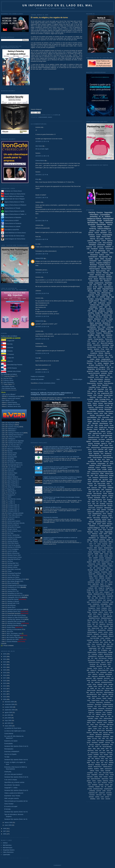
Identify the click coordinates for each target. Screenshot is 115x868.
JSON (97, 592)
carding (101, 536)
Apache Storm (100, 690)
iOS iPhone (104, 783)
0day (106, 413)
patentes (104, 510)
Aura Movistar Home (92, 694)
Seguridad (96, 454)
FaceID (91, 546)
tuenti (101, 413)
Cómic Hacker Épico (13, 575)
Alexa (99, 385)
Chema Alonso (40, 161)
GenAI (97, 233)
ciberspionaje (108, 508)
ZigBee (102, 769)
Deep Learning (101, 271)
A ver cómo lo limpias (11, 780)
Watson (98, 763)
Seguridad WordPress (14, 559)
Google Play (99, 313)
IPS (99, 650)
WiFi (108, 271)
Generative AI (108, 287)
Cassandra (99, 698)
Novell (100, 530)
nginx (88, 602)
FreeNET (103, 646)
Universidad (92, 243)
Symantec (90, 668)
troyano (90, 395)
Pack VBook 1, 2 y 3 (8, 400)
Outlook (98, 468)
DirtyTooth (104, 421)
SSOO (109, 664)
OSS (107, 739)
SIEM (98, 749)
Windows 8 (98, 319)
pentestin (101, 558)
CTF (95, 544)
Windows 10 (108, 299)
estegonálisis (94, 775)
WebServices (91, 630)
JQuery (94, 723)
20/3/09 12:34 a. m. (42, 327)
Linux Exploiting (12, 589)
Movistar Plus (99, 365)
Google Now (98, 713)
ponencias (99, 791)
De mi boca (92, 702)
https (103, 335)
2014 (5, 686)
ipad (91, 285)
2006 (5, 834)
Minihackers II (12, 429)
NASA (112, 737)
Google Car (101, 588)
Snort (101, 755)
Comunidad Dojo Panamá (12, 365)
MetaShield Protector (107, 361)
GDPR (111, 421)
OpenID (89, 743)
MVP (92, 476)
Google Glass (90, 590)
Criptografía (107, 261)
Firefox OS (110, 706)
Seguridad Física (108, 289)
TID (95, 363)
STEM (96, 751)
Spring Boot (11, 519)
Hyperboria (106, 614)
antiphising (110, 630)
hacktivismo (93, 381)
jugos (111, 785)
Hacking (92, 212)
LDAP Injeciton (110, 725)
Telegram (103, 331)
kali (111, 317)
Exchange (95, 612)
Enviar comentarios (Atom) (47, 383)
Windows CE (93, 670)
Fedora (106, 612)
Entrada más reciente (37, 379)
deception (108, 578)
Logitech (90, 729)
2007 (5, 831)
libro (110, 295)
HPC (90, 714)
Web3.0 (96, 576)
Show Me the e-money (14, 499)
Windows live (94, 536)
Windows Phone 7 (98, 767)
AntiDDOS (110, 488)
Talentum (109, 337)
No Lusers (100, 239)
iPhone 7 (106, 680)
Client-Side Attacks (13, 543)
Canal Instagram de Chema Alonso (15, 239)
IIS (110, 307)
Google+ (96, 566)
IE (111, 614)
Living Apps (99, 299)
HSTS (104, 514)
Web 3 (106, 763)
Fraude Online (11, 627)
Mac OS (94, 731)
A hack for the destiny (14, 545)
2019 (5, 673)
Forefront (99, 466)
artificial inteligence (92, 632)
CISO (93, 435)
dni (112, 598)
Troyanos (99, 333)
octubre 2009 (9, 707)
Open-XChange (109, 741)
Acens (90, 584)
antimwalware (103, 672)
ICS (97, 502)
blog (98, 293)
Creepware (104, 608)
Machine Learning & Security (16, 523)
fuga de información (94, 373)
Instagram (102, 367)
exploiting (104, 295)
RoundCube (92, 664)
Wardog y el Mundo (13, 601)
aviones (106, 632)
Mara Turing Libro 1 (13, 485)
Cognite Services (94, 586)
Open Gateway (109, 403)
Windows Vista (100, 275)
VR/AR (91, 389)
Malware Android (12, 567)
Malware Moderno (13, 477)
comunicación (104, 634)
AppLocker (107, 690)
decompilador (102, 676)
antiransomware (95, 448)
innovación (101, 267)
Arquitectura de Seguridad (16, 441)
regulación (95, 540)
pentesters (107, 381)
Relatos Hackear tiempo (15, 479)
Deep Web (101, 389)
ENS (99, 417)
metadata (110, 311)
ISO (109, 717)
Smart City (109, 504)
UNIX (89, 556)
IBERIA (102, 717)
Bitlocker (111, 542)
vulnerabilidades (92, 417)
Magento (100, 548)
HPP (107, 590)
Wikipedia (101, 576)
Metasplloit (95, 733)
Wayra (92, 323)
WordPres (97, 769)
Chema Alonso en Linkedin (11, 226)
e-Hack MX (7, 358)
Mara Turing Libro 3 (13, 481)
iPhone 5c (100, 680)
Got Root (10, 561)
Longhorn (101, 654)
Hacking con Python (13, 577)
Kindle (96, 725)
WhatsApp (102, 251)
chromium (90, 634)
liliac (92, 682)
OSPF (104, 739)
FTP (88, 474)
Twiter (107, 759)
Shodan (91, 309)
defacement (104, 538)
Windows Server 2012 (14, 611)
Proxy (102, 349)
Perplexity (104, 387)
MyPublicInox (98, 737)
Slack (112, 626)
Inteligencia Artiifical (102, 652)
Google (99, 221)
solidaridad (100, 684)
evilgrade (105, 636)
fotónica (100, 600)
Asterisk (106, 642)
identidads (101, 785)
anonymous (100, 508)
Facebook (94, 249)
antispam (101, 405)
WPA (97, 598)
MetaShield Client (108, 548)
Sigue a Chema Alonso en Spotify (14, 211)
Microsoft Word (102, 550)
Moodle (109, 550)
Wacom (93, 763)
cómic (102, 377)
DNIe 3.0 (110, 564)
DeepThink (104, 610)
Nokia (96, 658)
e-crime (105, 319)
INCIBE (95, 650)
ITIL (112, 717)
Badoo (100, 694)
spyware (95, 480)
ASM (111, 498)
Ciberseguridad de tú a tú (15, 465)
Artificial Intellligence (109, 692)
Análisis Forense (12, 539)
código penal (95, 676)
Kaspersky (96, 616)
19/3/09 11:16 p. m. (42, 316)
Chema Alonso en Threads (11, 208)
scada (112, 425)
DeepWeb (92, 466)
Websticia (106, 462)
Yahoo (110, 401)
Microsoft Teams (93, 550)
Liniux (111, 727)
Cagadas (110, 584)
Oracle (106, 313)
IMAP (90, 650)
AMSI (104, 640)
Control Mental (9, 734)
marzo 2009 (8, 726)
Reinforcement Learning (94, 662)
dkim (96, 425)
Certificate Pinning (97, 500)
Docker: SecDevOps (13, 535)
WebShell (111, 763)
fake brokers (107, 678)
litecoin (109, 580)
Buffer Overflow (100, 512)
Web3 (102, 259)
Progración (98, 745)
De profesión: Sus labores (12, 785)
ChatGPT (108, 247)
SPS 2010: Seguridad (13, 635)
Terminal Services (100, 351)
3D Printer (110, 433)
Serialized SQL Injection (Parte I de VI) (16, 819)
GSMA (102, 474)
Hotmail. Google (91, 717)
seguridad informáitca (99, 560)
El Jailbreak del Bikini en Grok (52, 507)
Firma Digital (108, 407)
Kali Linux (105, 347)
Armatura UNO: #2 (14, 509)
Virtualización (105, 518)
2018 (5, 675)
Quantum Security (13, 427)
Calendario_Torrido (94, 387)
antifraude (102, 578)
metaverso (109, 335)
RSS (89, 391)
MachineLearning (108, 654)
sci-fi (104, 433)
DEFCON (101, 449)
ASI (96, 688)
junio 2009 (8, 718)
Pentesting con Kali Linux (15, 593)
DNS (94, 297)
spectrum (107, 797)
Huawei (97, 717)
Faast (104, 327)
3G (112, 405)
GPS (96, 309)
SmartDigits (110, 753)
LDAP (89, 343)
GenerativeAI (93, 257)
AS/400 (92, 688)
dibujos (98, 359)
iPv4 (94, 321)
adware (100, 363)
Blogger (90, 421)
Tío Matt (7, 757)
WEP (88, 670)
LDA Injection (102, 725)
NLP (92, 658)
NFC (90, 423)
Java (94, 337)
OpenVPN (102, 570)
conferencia (93, 329)
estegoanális (100, 678)
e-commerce (109, 419)
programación (99, 283)
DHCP (110, 608)
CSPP (96, 427)
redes (108, 255)
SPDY (107, 749)
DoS (94, 492)
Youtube (91, 283)
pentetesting (92, 791)
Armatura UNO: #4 (14, 505)
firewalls (98, 580)
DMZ (90, 492)
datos (107, 377)
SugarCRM (109, 757)
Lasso (101, 592)
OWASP (110, 502)
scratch (110, 522)
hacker (89, 403)
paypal (89, 540)
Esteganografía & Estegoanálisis (17, 585)
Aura (108, 251)
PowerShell (93, 267)
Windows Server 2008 (100, 506)
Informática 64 (100, 415)
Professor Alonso (8, 380)
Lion (101, 502)
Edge (92, 460)
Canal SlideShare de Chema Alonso (15, 233)
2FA (101, 281)
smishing (97, 797)
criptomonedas (94, 281)
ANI (111, 686)
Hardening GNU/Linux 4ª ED (16, 595)
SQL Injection (103, 257)
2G (112, 540)
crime (108, 598)
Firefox (98, 295)
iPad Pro (110, 783)
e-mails (107, 405)
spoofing (91, 313)
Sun (107, 429)
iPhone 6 (111, 636)
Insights (96, 718)
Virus (102, 454)
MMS (89, 731)
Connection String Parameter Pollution (102, 472)
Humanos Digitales (98, 452)
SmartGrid (90, 755)
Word (98, 672)
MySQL (94, 311)
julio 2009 (8, 715)
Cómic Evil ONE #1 (13, 525)
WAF (96, 486)
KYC (88, 725)
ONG (106, 452)
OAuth (106, 445)
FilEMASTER (39, 258)
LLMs (100, 243)
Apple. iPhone (99, 692)
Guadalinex (109, 713)
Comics (99, 235)
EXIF (112, 644)
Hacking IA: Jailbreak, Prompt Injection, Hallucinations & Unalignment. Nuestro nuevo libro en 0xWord (52, 394)
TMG (89, 759)
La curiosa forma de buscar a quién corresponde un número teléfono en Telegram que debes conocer (61, 468)
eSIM (94, 678)
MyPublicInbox (7, 845)
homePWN (94, 680)
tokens (100, 285)
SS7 (97, 624)
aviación (100, 632)
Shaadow (90, 626)
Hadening (98, 714)
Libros (102, 223)
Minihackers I (12, 431)
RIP (101, 747)
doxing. (96, 773)
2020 (5, 670)
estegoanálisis (101, 464)
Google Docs (91, 713)
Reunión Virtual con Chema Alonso (15, 194)
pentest (92, 231)
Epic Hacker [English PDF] (15, 581)
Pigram (91, 572)
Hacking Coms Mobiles (14, 623)
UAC (89, 341)
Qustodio (107, 660)
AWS (100, 488)
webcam (94, 391)
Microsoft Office (92, 411)
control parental (107, 456)
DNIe (98, 435)
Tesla (111, 554)
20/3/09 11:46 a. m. (42, 372)
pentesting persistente (107, 448)
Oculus (89, 741)
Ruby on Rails (101, 484)
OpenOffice (101, 411)
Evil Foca (101, 357)
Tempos (97, 241)
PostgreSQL (97, 572)
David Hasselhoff (97, 458)
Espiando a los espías (11, 741)
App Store (105, 480)
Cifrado (108, 275)
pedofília (110, 787)
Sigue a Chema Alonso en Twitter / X (15, 214)
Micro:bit (90, 620)
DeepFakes (109, 283)
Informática (91, 718)
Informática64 (93, 409)
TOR (112, 357)
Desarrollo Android (13, 599)
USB (103, 419)
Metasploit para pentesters (18, 609)
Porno (105, 530)
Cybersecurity (99, 407)
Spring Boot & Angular (14, 527)
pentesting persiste (108, 789)
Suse (89, 628)
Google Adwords (108, 710)
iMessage (91, 522)
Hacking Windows (13, 541)
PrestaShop (104, 572)
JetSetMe (110, 723)
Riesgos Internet (12, 529)
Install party (8, 772)
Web (102, 763)
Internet (93, 239)
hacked (101, 325)
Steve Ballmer (102, 757)
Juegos (89, 289)
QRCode (101, 622)
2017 (5, 678)
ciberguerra (94, 325)
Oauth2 (96, 429)
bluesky (97, 771)
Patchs (107, 570)
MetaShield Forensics (99, 594)
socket (102, 797)
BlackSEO (105, 385)
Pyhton (104, 596)
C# (106, 584)
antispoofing (97, 520)
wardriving (102, 540)
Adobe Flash (91, 512)
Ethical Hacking (12, 402)
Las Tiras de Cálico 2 (14, 467)
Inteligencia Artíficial (92, 721)
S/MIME (96, 554)
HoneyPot (103, 546)
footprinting (91, 369)
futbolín (111, 779)
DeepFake (105, 544)
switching (97, 582)
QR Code (109, 552)
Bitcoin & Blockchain (13, 553)
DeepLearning (91, 383)
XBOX (95, 405)
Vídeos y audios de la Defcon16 (14, 793)
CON (105, 285)
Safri (112, 751)
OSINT (9, 497)
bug (111, 257)
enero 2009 (8, 825)
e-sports (109, 486)
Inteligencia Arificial (92, 652)
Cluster (9, 571)
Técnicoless (107, 333)
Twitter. (111, 759)
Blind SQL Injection (106, 279)
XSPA (91, 520)
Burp (110, 642)
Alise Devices (96, 642)
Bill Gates (110, 524)
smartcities (110, 510)
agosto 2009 (9, 712)
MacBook (109, 482)
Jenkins (105, 723)
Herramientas (93, 277)
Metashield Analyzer (106, 618)
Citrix (99, 327)
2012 (5, 691)
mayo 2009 (8, 720)
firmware (106, 777)
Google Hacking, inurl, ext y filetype (54, 487)
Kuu (37, 244)
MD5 (107, 729)
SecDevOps (91, 462)
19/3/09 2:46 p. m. (42, 198)
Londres (95, 729)
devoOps (109, 676)
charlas (100, 227)
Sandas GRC (92, 574)
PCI (102, 620)
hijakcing (90, 783)
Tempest (110, 468)
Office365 (95, 423)
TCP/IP (105, 494)
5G (88, 542)
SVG (100, 751)
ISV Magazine (104, 650)
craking (102, 771)
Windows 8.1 (108, 454)
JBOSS (90, 616)
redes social (99, 795)
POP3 (105, 620)
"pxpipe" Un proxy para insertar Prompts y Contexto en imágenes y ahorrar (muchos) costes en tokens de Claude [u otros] (63, 478)
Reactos (110, 622)
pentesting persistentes (107, 682)
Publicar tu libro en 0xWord (9, 336)
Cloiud (89, 700)
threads (105, 684)
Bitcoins (90, 291)
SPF (88, 425)
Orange (94, 596)
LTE (101, 616)
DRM (104, 644)
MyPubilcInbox (97, 552)
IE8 (93, 592)
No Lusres (95, 739)
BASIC (99, 524)
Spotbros (95, 757)
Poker (89, 622)
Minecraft (105, 733)
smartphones (96, 604)
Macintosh (110, 616)
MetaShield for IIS (92, 656)
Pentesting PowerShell (14, 573)
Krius (37, 179)
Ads (100, 480)
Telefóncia (97, 759)
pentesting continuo (101, 522)
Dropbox (109, 500)
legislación (102, 375)
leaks (89, 472)
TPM (92, 759)
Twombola (90, 761)
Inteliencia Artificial (108, 718)
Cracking (109, 309)
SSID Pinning (90, 751)
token (94, 343)
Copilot (99, 544)
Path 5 (89, 419)
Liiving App (106, 727)
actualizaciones (102, 630)
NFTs (106, 365)
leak (98, 321)
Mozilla (90, 552)
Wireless (91, 317)
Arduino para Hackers (14, 521)
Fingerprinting (107, 235)
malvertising (91, 582)
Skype (110, 437)
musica (102, 638)
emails (89, 775)
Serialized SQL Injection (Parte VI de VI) (16, 746)
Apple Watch (96, 584)
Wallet (110, 534)
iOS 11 (95, 783)
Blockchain (93, 265)
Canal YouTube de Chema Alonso (15, 236)
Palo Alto (111, 620)
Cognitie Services (95, 700)
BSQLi (90, 449)
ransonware (92, 795)
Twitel (96, 399)
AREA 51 (7, 361)
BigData (109, 267)
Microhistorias (11, 605)
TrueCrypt (109, 574)
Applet (102, 584)
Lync (104, 729)
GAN (89, 445)
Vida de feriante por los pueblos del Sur (16, 801)
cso (98, 538)
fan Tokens (102, 341)
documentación (99, 379)
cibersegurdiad (109, 674)
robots (107, 349)
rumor (104, 795)
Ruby (94, 419)
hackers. (94, 781)
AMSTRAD (90, 427)
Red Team (10, 533)
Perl (112, 570)
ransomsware (106, 602)
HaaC (93, 502)
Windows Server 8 (107, 767)
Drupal (103, 528)
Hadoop (110, 514)
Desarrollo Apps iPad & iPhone (17, 615)
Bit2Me (89, 357)
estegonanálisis (93, 600)
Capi (37, 358)
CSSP (93, 698)
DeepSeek (91, 377)
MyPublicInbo (99, 735)
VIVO (96, 556)
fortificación (102, 303)
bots (106, 355)
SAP (93, 624)
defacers (111, 634)
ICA (90, 516)
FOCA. (100, 706)
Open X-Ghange (100, 741)
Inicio (58, 379)
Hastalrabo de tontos (94, 437)
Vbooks (91, 486)
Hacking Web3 (12, 455)
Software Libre (95, 305)
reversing (100, 383)
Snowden (106, 755)
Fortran (90, 709)
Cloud (103, 321)
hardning (111, 781)
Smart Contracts (93, 440)
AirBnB (111, 604)
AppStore (89, 562)
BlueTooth (91, 331)
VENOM (111, 761)
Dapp (90, 610)
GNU (89, 502)
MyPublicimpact (8, 848)
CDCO (91, 544)
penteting (108, 638)
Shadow (95, 626)
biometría (94, 341)
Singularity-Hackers (9, 850)
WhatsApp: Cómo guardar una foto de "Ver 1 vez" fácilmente (61, 457)
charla (111, 371)
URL (98, 761)
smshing (96, 640)
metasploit (93, 261)
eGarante (92, 580)
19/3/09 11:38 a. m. (42, 156)
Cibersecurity (92, 564)
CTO (112, 562)
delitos (110, 538)
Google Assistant (93, 648)
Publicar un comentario (38, 376)
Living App (110, 327)
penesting (90, 789)
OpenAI (90, 319)
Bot (90, 500)
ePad (100, 773)
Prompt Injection (99, 339)
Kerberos (99, 568)
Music (50, 117)
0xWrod (100, 686)
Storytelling (11, 459)
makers (97, 371)
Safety (108, 751)
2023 (5, 662)
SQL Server (97, 315)
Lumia (100, 729)
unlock (98, 799)
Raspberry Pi (11, 495)
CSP (90, 698)
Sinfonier (90, 393)
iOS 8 (99, 783)
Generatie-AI (110, 646)
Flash (98, 646)
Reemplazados (9, 749)
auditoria (110, 672)
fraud (112, 678)
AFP (101, 640)
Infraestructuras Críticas (14, 557)
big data (108, 259)
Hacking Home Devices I (15, 443)
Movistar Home (106, 269)
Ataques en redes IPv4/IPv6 (16, 617)
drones (106, 425)
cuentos (109, 431)
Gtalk (90, 614)
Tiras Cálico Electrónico (15, 515)
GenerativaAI (91, 710)
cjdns (89, 676)
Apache (105, 291)
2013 (5, 689)
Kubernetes (11, 471)
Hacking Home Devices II (16, 435)
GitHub (95, 403)
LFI (104, 492)
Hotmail (100, 403)
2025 (5, 657)
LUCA (95, 251)
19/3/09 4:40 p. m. (42, 239)
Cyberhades (6, 855)
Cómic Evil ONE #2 (14, 517)
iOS (95, 247)
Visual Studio (92, 470)
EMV (96, 588)
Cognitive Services (104, 265)
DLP (104, 500)
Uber (106, 628)
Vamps (91, 576)
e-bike (88, 636)
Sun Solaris (102, 440)
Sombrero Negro (12, 473)
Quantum (97, 349)
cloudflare (91, 335)
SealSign (104, 468)
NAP (89, 658)
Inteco (101, 718)
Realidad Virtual (103, 476)
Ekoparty (7, 351)
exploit (100, 287)
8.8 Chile (7, 344)
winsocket (108, 799)
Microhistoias (101, 656)
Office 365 (102, 429)
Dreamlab (7, 348)
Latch (98, 231)
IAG (91, 568)
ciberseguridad (108, 219)
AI (100, 217)
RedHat (111, 476)
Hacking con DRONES (14, 547)
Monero (109, 568)
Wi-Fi (111, 518)
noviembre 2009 (10, 704)
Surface (105, 666)
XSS (95, 285)
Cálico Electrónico (9, 382)
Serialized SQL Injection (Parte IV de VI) (16, 777)
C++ (99, 696)
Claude (95, 357)
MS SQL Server (101, 369)
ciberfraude (101, 674)
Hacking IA (11, 425)
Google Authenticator (106, 435)
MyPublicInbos (107, 735)
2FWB (94, 524)
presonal (109, 791)
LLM (109, 231)
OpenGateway (104, 423)
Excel (99, 347)
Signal (100, 626)
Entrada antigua (77, 379)
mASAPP (95, 558)
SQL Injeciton (103, 664)
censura (107, 536)
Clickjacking (109, 490)
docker (98, 335)
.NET (106, 307)
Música (92, 263)
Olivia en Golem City (15, 437)
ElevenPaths (101, 225)
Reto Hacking (108, 243)
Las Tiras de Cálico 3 (14, 445)
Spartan (90, 757)
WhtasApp (98, 765)
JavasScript (99, 723)
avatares (111, 496)
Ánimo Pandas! (9, 804)
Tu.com (90, 401)
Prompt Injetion (100, 660)
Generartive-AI (109, 709)
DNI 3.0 (111, 700)
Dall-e (108, 644)
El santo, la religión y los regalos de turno (49, 17)
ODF (108, 367)
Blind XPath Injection (94, 490)
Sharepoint (95, 478)
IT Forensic (7, 354)
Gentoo (111, 612)
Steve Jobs (99, 462)
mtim (102, 787)
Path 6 (99, 596)
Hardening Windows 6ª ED (15, 625)
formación (92, 225)
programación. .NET (93, 793)
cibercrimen (91, 273)
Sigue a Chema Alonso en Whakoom (15, 205)
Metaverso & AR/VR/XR (14, 449)
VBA (107, 761)
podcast (102, 297)
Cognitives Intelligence (94, 528)
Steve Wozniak (97, 494)
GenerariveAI (101, 709)
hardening (93, 229)
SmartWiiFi (96, 755)
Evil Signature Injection (108, 704)
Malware (107, 227)
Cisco (107, 512)
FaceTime (90, 566)
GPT (91, 303)
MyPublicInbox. (91, 737)
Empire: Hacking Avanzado (15, 513)
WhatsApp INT (12, 461)
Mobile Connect (107, 466)
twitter (91, 259)
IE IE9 (95, 287)
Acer (99, 688)
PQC (94, 504)
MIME (111, 729)
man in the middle (95, 638)
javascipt (109, 600)
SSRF (110, 572)
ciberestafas (105, 345)
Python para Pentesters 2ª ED (16, 579)
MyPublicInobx (109, 656)
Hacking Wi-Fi (12, 491)
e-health (104, 470)
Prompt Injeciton (105, 745)
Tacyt (103, 337)
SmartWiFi (90, 399)
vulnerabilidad (104, 604)
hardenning (105, 781)
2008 (5, 829)
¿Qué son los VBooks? (9, 394)
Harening (104, 714)
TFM (102, 628)
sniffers (108, 415)
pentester (104, 373)
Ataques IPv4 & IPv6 (14, 404)
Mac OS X (99, 317)
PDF (92, 351)
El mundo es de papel (11, 806)
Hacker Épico (11, 607)
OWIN (111, 739)
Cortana (98, 564)
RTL (106, 622)
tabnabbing (93, 799)
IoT (97, 297)
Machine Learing (101, 731)
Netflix (101, 445)
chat (99, 393)
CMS (103, 490)
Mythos (89, 596)
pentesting (94, 217)
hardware (102, 277)
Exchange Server (105, 399)
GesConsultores (99, 710)
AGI (104, 686)
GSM (95, 395)
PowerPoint (95, 622)
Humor (110, 225)
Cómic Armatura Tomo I (14, 531)
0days (89, 524)
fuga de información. (96, 779)
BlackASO (93, 606)
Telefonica (95, 534)
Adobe (104, 488)
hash (105, 600)
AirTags (109, 640)
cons (110, 301)
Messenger (95, 445)
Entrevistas (101, 245)
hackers (104, 231)
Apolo (101, 642)
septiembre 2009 (10, 710)
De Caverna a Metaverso (15, 463)
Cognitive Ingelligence (105, 526)
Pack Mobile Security (8, 386)
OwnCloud (108, 743)
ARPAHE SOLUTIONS (11, 371)
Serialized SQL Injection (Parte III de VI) (16, 790)
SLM (90, 478)
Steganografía (109, 532)
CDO (108, 375)
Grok (96, 590)
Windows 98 (104, 765)
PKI (95, 484)
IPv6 (95, 289)
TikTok (111, 429)
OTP (102, 437)
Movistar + (104, 301)
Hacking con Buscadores (14, 629)
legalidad (106, 363)
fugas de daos (105, 779)
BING (99, 289)
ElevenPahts (96, 482)
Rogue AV (103, 662)
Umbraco (102, 761)
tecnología (97, 444)
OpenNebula (95, 743)
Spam (97, 259)
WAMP (88, 763)
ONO (100, 739)
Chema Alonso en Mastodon (11, 217)
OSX (98, 620)
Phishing (106, 273)
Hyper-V (100, 614)
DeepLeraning (99, 702)
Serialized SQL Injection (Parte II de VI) (16, 812)
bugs (111, 273)
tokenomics (98, 291)
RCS (111, 660)
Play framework (91, 660)
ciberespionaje (106, 293)
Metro (101, 733)
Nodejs (96, 570)
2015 (5, 683)
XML (106, 576)
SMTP (99, 516)
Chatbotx (110, 698)
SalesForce (102, 624)
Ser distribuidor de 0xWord (9, 374)
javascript (98, 323)
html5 (88, 488)
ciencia (106, 556)
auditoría (105, 253)
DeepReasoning (97, 514)
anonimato (100, 355)
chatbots (103, 431)
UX (93, 556)
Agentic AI (104, 444)
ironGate (107, 785)
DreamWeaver (107, 702)
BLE (89, 435)
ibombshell (97, 498)
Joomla (101, 409)
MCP (104, 616)
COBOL (89, 644)
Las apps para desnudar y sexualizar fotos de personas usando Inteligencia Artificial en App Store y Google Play (62, 447)
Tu (104, 668)
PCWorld (108, 325)
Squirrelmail (99, 666)
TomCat (95, 668)
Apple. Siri (93, 692)
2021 (5, 667)
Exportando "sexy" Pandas (12, 796)
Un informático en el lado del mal (58, 5)
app (98, 431)
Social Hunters (12, 469)
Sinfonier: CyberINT (13, 565)
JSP (94, 568)
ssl (111, 349)
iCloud (111, 556)
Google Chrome (94, 301)
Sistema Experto (94, 753)
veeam (103, 799)
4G (108, 498)
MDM (95, 548)
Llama (107, 357)
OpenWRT (101, 743)
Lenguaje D (95, 727)
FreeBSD (95, 709)
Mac (97, 375)
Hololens (109, 714)
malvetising (91, 787)
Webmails (93, 397)
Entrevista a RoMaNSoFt (12, 752)
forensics (100, 397)
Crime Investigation (13, 549)
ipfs (89, 682)
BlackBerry (92, 526)
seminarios (108, 560)
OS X (104, 460)
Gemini (109, 303)
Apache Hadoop (103, 542)
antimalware (93, 307)
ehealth (110, 470)
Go (107, 528)
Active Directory (108, 383)
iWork (90, 558)
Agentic (94, 385)
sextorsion (94, 488)
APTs (106, 582)
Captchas (91, 407)
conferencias (108, 221)
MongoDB (90, 570)
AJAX (108, 686)
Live (112, 592)
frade (88, 779)
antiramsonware (108, 769)
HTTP (97, 331)
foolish (90, 433)
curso (97, 377)
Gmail (89, 297)
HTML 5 (111, 566)
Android (92, 237)
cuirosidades (90, 773)
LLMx (89, 727)
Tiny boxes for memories (51, 517)
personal (100, 247)
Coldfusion (91, 588)
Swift (109, 666)
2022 (5, 665)
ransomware (104, 371)
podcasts (91, 295)
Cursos (93, 227)
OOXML (89, 345)
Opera (108, 460)
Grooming (97, 546)
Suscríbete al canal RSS (12, 230)
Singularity (106, 626)
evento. (107, 775)
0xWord (5, 843)
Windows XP (107, 323)
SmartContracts (107, 315)
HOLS (95, 614)
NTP (94, 620)
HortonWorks (109, 648)
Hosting (89, 592)
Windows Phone (96, 496)
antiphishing (93, 431)
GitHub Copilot (109, 474)
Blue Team (97, 421)
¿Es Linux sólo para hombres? (13, 774)
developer (101, 329)
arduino (96, 413)
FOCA (104, 241)
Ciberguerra (12, 439)
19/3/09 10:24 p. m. (42, 293)
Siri (95, 393)
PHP (89, 311)
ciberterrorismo (104, 478)
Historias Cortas (12, 453)
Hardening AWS (12, 457)
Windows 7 (108, 281)
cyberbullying (102, 486)
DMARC (104, 564)
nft (110, 365)
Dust (107, 389)
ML (112, 399)
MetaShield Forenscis (94, 618)
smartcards (90, 640)
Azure (110, 355)
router (112, 602)
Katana (92, 725)
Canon (93, 644)
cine (112, 367)
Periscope (91, 745)
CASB (103, 696)
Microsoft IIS (109, 594)
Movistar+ (90, 363)
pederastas (97, 682)
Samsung (104, 516)
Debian (111, 413)
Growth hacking (103, 566)
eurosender (101, 775)
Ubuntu (106, 317)
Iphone (91, 233)
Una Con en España (10, 754)
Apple (98, 237)
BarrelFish (105, 694)
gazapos (89, 781)
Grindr (104, 713)
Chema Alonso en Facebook (13, 223)
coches (99, 470)
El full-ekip (7, 809)
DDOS (111, 464)
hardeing (99, 781)
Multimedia (91, 468)
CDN (103, 606)
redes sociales (105, 305)
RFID (96, 476)
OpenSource (110, 411)
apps (108, 351)
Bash (99, 562)
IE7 (101, 492)
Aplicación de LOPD (13, 639)
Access (111, 582)
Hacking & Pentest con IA (16, 433)
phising (94, 684)
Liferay (100, 727)
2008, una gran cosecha (11, 798)
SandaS (106, 554)
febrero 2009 (9, 822)
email (94, 510)
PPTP (94, 516)
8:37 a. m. (57, 115)
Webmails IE (91, 765)
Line (89, 654)
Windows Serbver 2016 (103, 670)
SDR (89, 598)
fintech (101, 777)
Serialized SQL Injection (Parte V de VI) (16, 760)
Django (110, 610)
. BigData (90, 686)
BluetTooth (94, 696)
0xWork (95, 686)
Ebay (89, 646)
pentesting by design (98, 789)
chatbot (92, 359)
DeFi (106, 449)
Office (99, 337)
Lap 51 (45, 527)
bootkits (101, 556)
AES (102, 582)
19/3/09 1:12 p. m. (42, 175)
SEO (110, 387)
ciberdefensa (92, 538)
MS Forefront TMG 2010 (14, 637)
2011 (5, 694)
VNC (112, 668)
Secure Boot (110, 624)
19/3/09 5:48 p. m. (42, 254)
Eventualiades (9, 744)
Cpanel (98, 608)
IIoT (106, 717)
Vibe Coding (96, 518)
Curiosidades (43, 117)
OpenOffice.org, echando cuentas (14, 782)
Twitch (108, 668)
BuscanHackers (106, 562)
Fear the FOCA (8, 378)
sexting (108, 441)
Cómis (107, 700)
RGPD (97, 747)
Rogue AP (90, 554)
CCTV (98, 606)
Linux (110, 233)
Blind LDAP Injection (107, 343)
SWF (104, 751)
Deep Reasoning (108, 458)
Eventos (100, 212)
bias (92, 425)
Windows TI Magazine (100, 401)
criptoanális (108, 771)
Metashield (108, 409)
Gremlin (95, 530)
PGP (112, 417)
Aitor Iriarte (39, 146)
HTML (107, 391)
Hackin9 (111, 590)
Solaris (111, 755)
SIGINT (103, 749)
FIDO (95, 706)
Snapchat (99, 574)
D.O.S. (95, 449)
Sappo (101, 532)
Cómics (102, 249)
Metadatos (93, 245)
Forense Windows (12, 642)
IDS (97, 492)
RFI (97, 504)
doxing (101, 425)
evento (89, 458)
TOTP (108, 369)
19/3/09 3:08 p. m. (42, 221)
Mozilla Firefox (108, 395)
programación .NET (107, 393)
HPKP (99, 648)
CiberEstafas (11, 475)
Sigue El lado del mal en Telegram (13, 199)
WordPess (90, 769)
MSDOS (103, 482)
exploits (90, 339)
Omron (94, 741)
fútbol (109, 520)
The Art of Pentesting (14, 447)
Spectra (110, 241)
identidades (95, 785)
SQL (93, 598)
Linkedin (100, 395)
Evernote (94, 646)
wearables (111, 684)
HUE (103, 648)
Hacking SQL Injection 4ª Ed (16, 619)
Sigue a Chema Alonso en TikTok (14, 202)
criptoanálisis (96, 441)
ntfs (105, 787)
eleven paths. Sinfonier (108, 773)
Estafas (98, 253)
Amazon (108, 329)
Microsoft (91, 253)
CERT (107, 696)
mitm (100, 261)
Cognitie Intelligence (105, 586)
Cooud (102, 700)
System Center (95, 628)
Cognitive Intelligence (103, 263)
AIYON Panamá (9, 368)
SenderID (103, 504)
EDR (110, 544)
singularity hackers (92, 367)
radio (90, 337)
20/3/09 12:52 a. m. (42, 339)
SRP (111, 749)
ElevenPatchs (98, 704)
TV (112, 484)
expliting (96, 777)
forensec (111, 777)
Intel (88, 476)
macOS (100, 381)
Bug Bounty (11, 489)
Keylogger (110, 652)
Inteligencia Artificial (94, 219)
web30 (108, 540)
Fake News (110, 341)
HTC (93, 714)
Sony (104, 574)
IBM (111, 389)
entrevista (93, 464)
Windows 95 (102, 598)
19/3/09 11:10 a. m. (42, 141)
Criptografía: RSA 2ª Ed (14, 597)
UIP (94, 761)
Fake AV (101, 612)
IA (103, 217)
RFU (93, 747)
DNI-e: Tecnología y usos (14, 633)
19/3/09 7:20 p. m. (42, 273)
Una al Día (10, 631)
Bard (105, 397)
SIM (110, 452)
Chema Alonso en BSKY (10, 221)
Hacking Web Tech (13, 563)
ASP (91, 542)
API (95, 389)
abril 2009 (8, 723)
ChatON (104, 698)
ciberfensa (95, 674)
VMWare (110, 628)
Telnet (102, 759)
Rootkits (90, 494)
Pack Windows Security (9, 388)
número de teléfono (96, 602)
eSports (100, 636)
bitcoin (96, 279)
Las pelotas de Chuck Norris (13, 728)
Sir (89, 753)
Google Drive (109, 588)
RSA (111, 423)
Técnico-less (109, 339)
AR (88, 688)
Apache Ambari (109, 688)
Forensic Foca (95, 474)
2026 (5, 654)
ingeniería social (97, 433)
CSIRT (112, 696)
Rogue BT (109, 662)
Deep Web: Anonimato (14, 569)
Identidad (103, 233)
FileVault (105, 706)
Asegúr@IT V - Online (11, 788)
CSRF (110, 444)
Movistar (99, 273)
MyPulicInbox (106, 737)
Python (102, 255)
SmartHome (97, 345)
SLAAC (96, 532)
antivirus (90, 413)
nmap (98, 510)
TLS (89, 534)
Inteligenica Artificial (102, 721)
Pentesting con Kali (14, 396)
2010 (5, 697)
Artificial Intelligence (104, 229)
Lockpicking (94, 654)
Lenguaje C (107, 592)
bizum (90, 674)
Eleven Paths (106, 237)
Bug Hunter (11, 423)
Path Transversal (103, 658)
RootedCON (110, 596)
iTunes (89, 785)
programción (102, 793)
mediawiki (97, 787)
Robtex (89, 624)
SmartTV (109, 321)
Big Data (10, 451)
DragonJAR (8, 341)
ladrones (103, 580)
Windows (91, 235)
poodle (104, 791)
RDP (106, 437)
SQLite (90, 454)
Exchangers (90, 706)
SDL (98, 664)
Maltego (90, 594)
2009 (5, 699)
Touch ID (100, 668)
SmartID (90, 506)
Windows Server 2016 (14, 406)
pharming (89, 684)
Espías (89, 612)
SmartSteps (92, 666)
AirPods (96, 542)
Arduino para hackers (14, 398)
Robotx (90, 749)
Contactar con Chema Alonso (13, 191)
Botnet (110, 373)
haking (88, 680)
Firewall (97, 361)
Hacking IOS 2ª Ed (13, 591)
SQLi (111, 391)
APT (98, 343)
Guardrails (102, 590)
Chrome (92, 333)
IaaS (110, 650)
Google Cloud (103, 427)
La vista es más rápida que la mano (15, 731)
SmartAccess (103, 753)
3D (108, 464)
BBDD (95, 562)
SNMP (101, 554)
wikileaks (101, 391)
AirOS (103, 688)
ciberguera (96, 634)
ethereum (107, 379)
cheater (111, 632)
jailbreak (102, 309)
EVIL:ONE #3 (12, 493)
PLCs (89, 504)
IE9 (96, 460)
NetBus (89, 739)
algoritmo (104, 496)
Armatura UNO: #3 (14, 507)
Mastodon (109, 492)
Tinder (101, 534)
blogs (108, 297)
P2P (109, 397)
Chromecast (99, 644)
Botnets (101, 353)
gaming (110, 331)
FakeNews (90, 361)
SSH (99, 419)
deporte (104, 520)
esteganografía (106, 359)
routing (90, 604)
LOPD (92, 375)
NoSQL (104, 552)
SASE (94, 749)
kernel (102, 441)
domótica (90, 498)
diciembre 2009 (9, 702)
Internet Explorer (95, 269)
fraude (93, 271)
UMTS (105, 534)
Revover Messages (107, 747)
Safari (108, 484)
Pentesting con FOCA (14, 587)
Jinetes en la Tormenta (14, 487)
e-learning (94, 636)
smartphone (94, 353)
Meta (99, 460)
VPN (111, 377)
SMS (95, 303)
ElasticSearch (90, 704)
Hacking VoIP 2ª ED (13, 603)
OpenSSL (90, 484)
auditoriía (92, 771)
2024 (5, 659)
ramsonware (109, 793)
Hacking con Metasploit (14, 537)
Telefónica (109, 223)
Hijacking (107, 353)
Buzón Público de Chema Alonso (14, 196)
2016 (5, 681)
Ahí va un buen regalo (42, 149)
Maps (104, 568)
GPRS (101, 307)
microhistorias (91, 327)
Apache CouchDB (91, 690)
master (103, 498)
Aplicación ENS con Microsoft (16, 621)
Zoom (96, 578)
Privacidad (91, 221)
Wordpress (102, 311)
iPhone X (111, 680)
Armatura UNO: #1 (14, 511)
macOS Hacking (12, 551)
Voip (91, 379)
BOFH (104, 524)
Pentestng (110, 658)
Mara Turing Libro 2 (13, 483)
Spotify (90, 405)
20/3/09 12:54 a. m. (42, 353)
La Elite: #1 (12, 501)
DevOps (92, 415)
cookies (89, 510)
